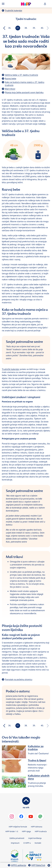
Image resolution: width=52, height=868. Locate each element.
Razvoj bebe (10, 79)
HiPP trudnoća (41, 831)
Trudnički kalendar (14, 11)
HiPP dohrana (37, 827)
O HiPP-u (27, 843)
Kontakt (38, 843)
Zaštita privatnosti (17, 838)
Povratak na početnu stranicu (19, 679)
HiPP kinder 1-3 (12, 831)
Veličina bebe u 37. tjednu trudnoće (21, 75)
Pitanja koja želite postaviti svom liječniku (24, 92)
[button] (45, 4)
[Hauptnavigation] (4, 4)
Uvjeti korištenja (35, 838)
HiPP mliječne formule (18, 827)
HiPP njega (26, 831)
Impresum (15, 843)
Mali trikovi (10, 89)
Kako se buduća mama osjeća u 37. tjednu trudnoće (25, 84)
